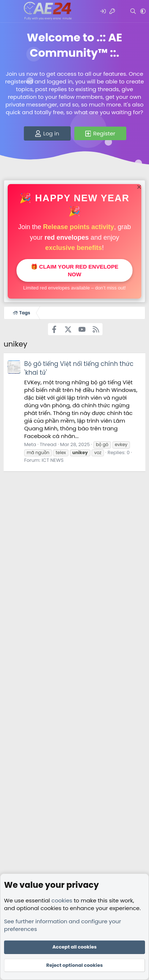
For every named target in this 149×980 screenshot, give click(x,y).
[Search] (133, 11)
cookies (62, 900)
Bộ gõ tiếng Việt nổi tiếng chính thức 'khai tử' (79, 368)
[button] (143, 11)
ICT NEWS (53, 460)
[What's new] (122, 11)
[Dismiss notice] (138, 188)
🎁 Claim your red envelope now (75, 270)
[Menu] (10, 11)
